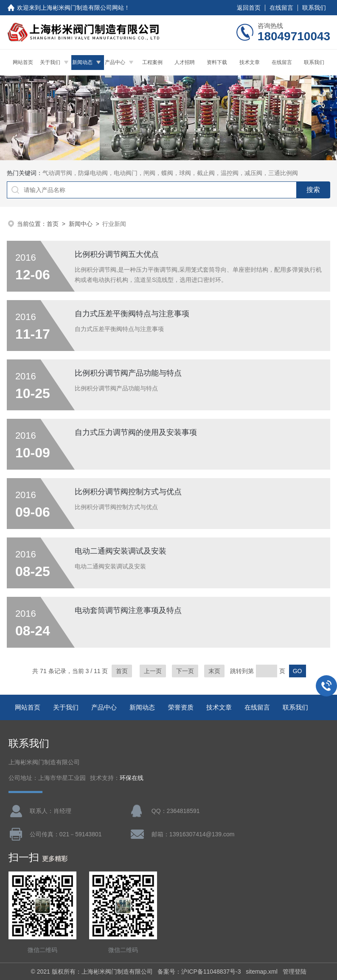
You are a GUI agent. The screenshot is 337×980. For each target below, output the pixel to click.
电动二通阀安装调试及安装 (121, 551)
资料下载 (217, 62)
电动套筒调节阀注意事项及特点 (128, 610)
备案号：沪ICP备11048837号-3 (199, 972)
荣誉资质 (181, 707)
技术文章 (250, 62)
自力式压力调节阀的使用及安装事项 (136, 432)
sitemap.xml (262, 972)
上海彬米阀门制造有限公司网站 (82, 8)
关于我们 (50, 62)
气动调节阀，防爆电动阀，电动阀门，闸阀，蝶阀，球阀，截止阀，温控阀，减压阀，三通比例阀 (170, 173)
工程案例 (152, 62)
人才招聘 (185, 62)
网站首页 (23, 62)
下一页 (185, 671)
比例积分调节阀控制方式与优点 (128, 492)
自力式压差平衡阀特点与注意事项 (132, 314)
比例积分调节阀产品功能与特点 (128, 373)
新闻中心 (81, 224)
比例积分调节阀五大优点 (117, 254)
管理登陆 (295, 972)
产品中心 (115, 62)
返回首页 (249, 8)
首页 (53, 224)
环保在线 (132, 778)
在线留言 (281, 8)
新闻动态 (82, 62)
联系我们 (314, 8)
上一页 (153, 671)
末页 (214, 671)
